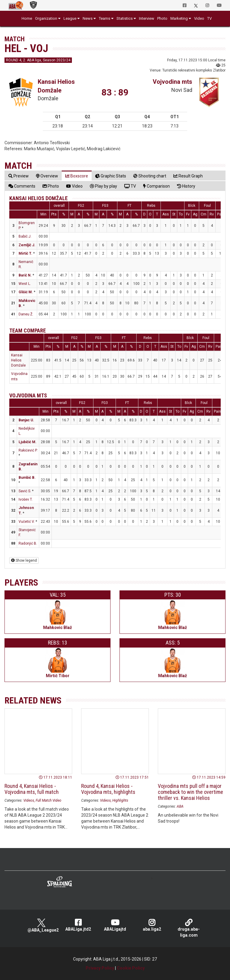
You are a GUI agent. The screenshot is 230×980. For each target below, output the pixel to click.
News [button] (88, 18)
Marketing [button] (179, 18)
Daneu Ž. (26, 314)
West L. (25, 284)
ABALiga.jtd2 (78, 925)
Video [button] (199, 18)
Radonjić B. (28, 543)
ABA (180, 806)
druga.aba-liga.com (189, 928)
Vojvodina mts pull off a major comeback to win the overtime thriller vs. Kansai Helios (190, 792)
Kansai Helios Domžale (38, 198)
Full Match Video (49, 800)
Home (27, 18)
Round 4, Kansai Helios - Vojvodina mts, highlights (108, 789)
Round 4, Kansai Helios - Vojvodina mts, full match (32, 789)
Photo (162, 18)
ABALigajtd (115, 925)
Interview (147, 18)
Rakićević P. (28, 450)
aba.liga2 (152, 925)
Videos (29, 800)
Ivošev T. (26, 499)
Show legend (24, 560)
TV (209, 18)
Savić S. (25, 491)
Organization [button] (46, 18)
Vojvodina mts (172, 82)
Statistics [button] (125, 18)
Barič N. (25, 275)
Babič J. (25, 236)
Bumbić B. (27, 478)
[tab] (19, 176)
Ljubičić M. (28, 442)
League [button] (70, 18)
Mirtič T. (25, 253)
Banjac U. (26, 420)
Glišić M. (26, 292)
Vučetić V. (27, 522)
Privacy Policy (100, 968)
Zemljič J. (27, 245)
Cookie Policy (131, 968)
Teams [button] (105, 18)
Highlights (120, 800)
